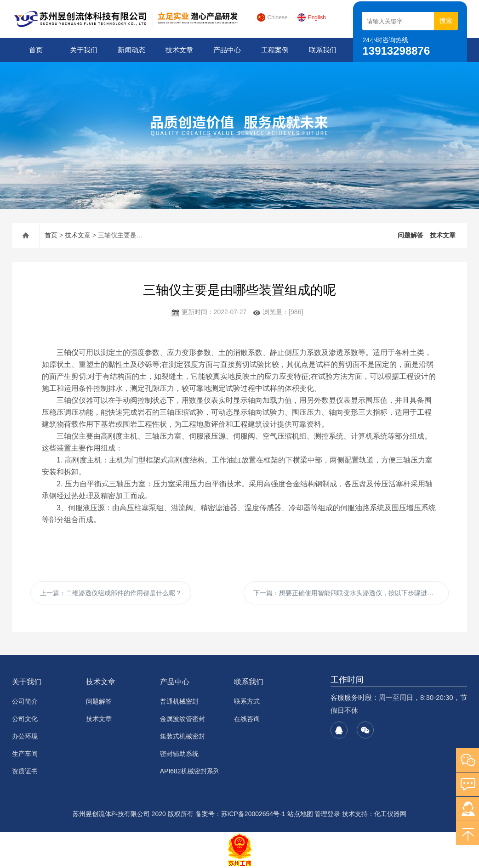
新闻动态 (131, 50)
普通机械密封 (179, 701)
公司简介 (25, 701)
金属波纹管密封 (182, 719)
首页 (36, 50)
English (311, 17)
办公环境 (25, 736)
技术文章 (179, 50)
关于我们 (84, 50)
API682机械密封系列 (190, 771)
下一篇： (350, 593)
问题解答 (411, 235)
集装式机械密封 (182, 736)
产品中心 (227, 50)
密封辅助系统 (179, 754)
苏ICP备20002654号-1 (253, 814)
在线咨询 (247, 719)
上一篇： (111, 593)
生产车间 (25, 754)
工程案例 (275, 50)
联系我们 (323, 50)
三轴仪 (68, 352)
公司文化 (25, 719)
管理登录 (327, 814)
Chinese (272, 17)
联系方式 (247, 701)
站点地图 (300, 814)
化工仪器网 (390, 814)
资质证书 (25, 771)
